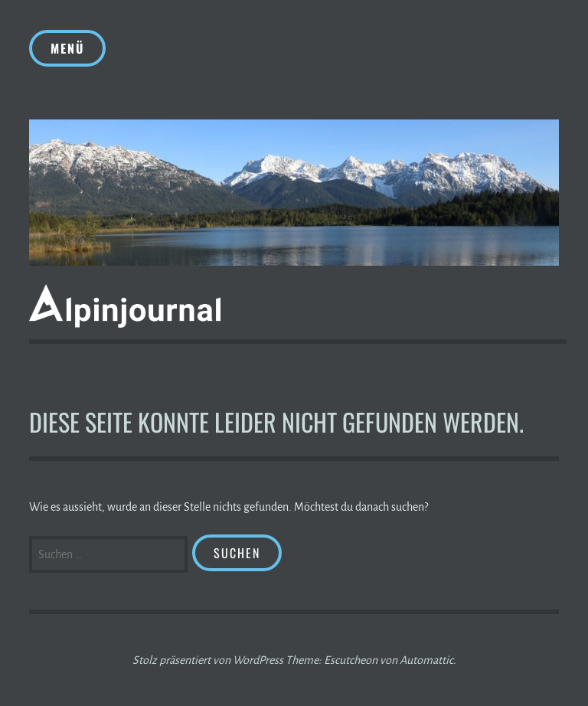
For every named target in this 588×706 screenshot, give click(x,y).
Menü (67, 48)
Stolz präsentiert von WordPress (208, 660)
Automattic (426, 660)
